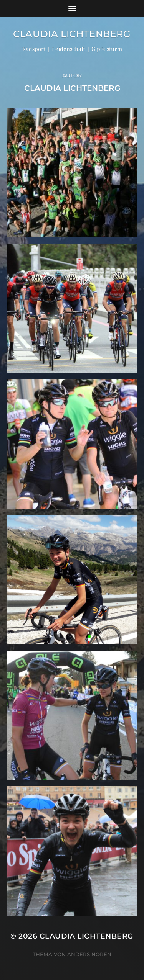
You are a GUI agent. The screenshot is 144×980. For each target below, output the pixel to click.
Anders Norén (89, 954)
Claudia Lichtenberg (72, 34)
